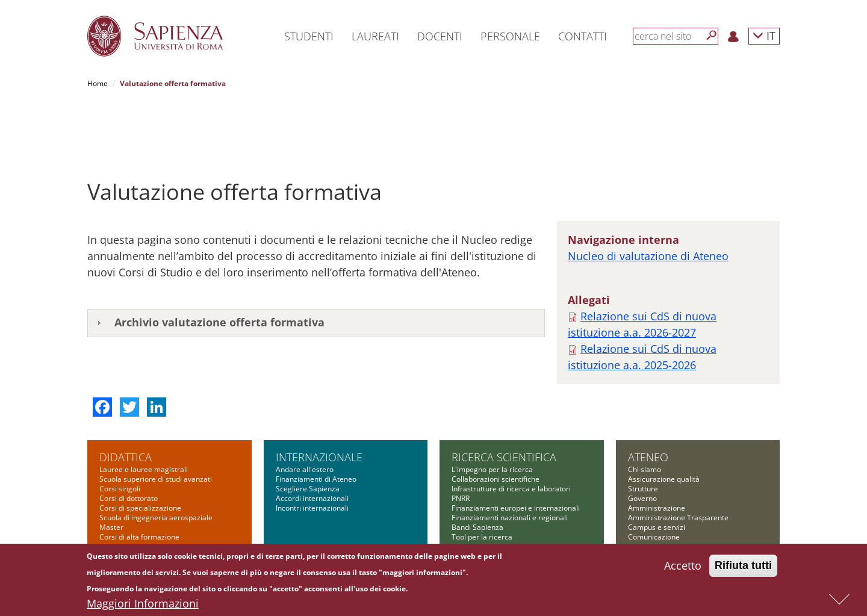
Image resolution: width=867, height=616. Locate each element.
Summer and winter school (144, 495)
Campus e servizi (657, 466)
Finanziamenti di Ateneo (316, 418)
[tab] (316, 263)
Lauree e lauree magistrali (144, 409)
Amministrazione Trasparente (678, 457)
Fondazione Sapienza (663, 486)
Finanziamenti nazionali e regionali (510, 457)
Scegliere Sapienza (308, 428)
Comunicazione (654, 476)
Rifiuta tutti (743, 565)
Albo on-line (648, 534)
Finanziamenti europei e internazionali (516, 447)
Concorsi (643, 505)
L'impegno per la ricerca (492, 409)
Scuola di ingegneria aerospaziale (156, 457)
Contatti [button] (583, 36)
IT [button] (764, 35)
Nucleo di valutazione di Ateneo (648, 195)
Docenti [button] (440, 36)
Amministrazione (657, 447)
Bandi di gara (650, 495)
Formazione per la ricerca (495, 486)
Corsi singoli (120, 428)
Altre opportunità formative (145, 505)
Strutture (643, 428)
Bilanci (639, 515)
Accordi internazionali (312, 437)
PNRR (461, 437)
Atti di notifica (651, 524)
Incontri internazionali (312, 447)
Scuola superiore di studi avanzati (156, 418)
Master (111, 466)
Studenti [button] (309, 36)
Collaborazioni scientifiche (496, 418)
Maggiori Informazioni (143, 603)
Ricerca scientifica (504, 396)
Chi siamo (645, 409)
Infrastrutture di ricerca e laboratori (511, 428)
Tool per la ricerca (482, 476)
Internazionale (319, 396)
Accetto (683, 565)
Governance (472, 495)
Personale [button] (510, 36)
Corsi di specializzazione (140, 447)
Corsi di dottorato (129, 437)
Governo (642, 437)
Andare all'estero (305, 409)
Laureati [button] (375, 36)
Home (98, 83)
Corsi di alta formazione (139, 476)
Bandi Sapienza (477, 466)
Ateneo (648, 396)
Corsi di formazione (132, 486)
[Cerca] (712, 36)
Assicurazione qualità (664, 418)
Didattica (126, 396)
